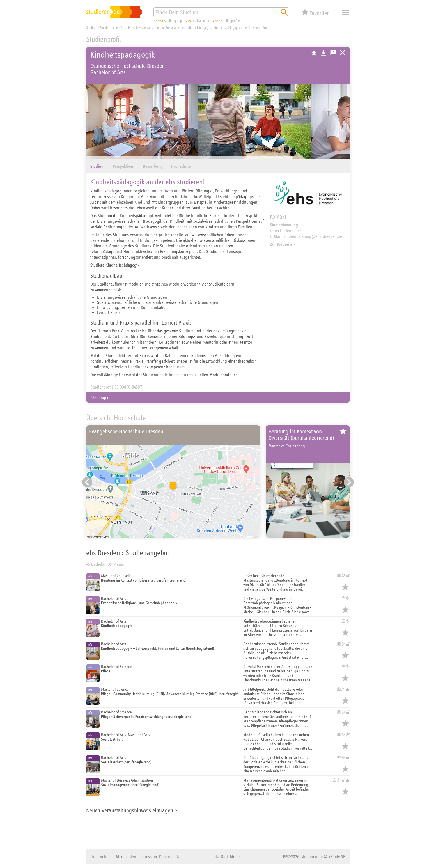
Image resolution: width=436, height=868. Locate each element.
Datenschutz (169, 856)
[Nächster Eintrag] (349, 482)
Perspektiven (124, 166)
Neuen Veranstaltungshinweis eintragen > (132, 810)
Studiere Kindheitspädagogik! (115, 265)
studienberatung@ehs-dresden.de (313, 236)
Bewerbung (153, 166)
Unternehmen (102, 856)
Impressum (148, 856)
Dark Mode (230, 856)
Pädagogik (99, 398)
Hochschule (181, 166)
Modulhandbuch (223, 375)
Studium (97, 166)
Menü (345, 12)
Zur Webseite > (283, 244)
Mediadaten (126, 856)
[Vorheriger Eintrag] (87, 482)
